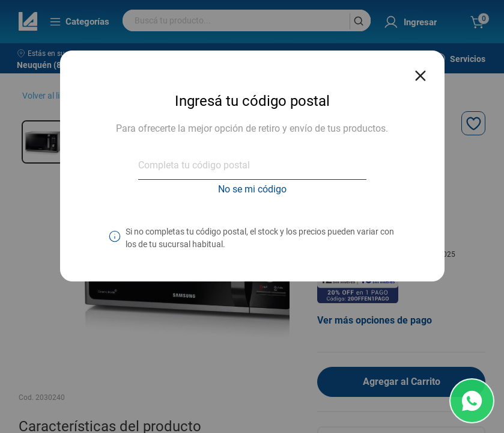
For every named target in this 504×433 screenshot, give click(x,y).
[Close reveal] (421, 72)
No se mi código (252, 189)
